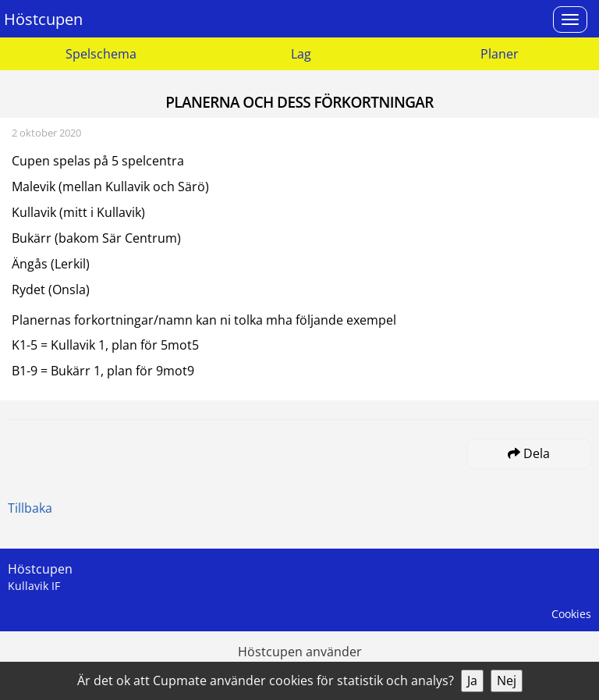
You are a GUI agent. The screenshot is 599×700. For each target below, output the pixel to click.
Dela (529, 453)
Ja (472, 680)
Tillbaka (30, 508)
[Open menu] (570, 20)
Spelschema (101, 54)
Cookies (571, 614)
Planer (500, 54)
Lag (301, 54)
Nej (507, 680)
